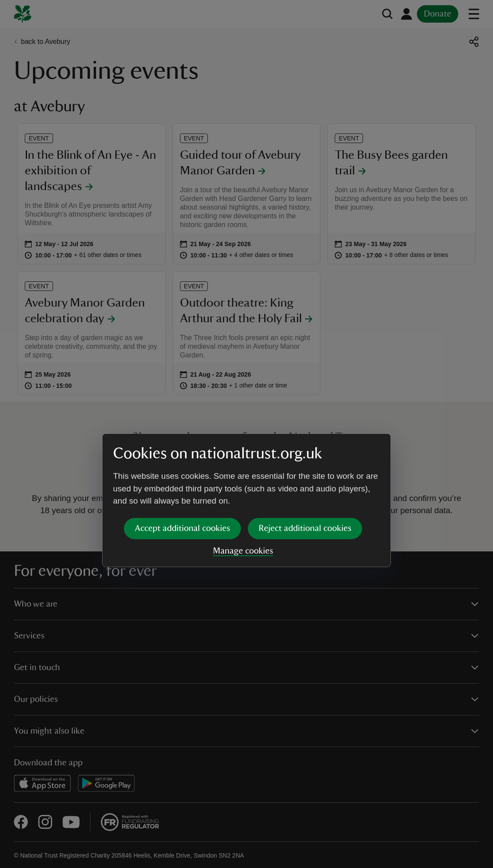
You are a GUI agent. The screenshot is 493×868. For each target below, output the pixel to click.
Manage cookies (243, 484)
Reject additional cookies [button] (305, 462)
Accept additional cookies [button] (182, 462)
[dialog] (246, 434)
